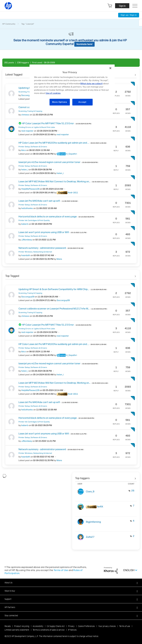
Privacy (71, 626)
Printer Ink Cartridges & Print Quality (34, 220)
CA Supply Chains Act (56, 626)
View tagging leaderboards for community (106, 477)
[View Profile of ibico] (24, 150)
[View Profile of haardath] (26, 255)
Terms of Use (61, 570)
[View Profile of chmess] (25, 115)
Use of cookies (53, 93)
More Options (60, 102)
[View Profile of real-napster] (27, 131)
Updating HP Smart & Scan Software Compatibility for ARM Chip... (63, 289)
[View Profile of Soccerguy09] (28, 95)
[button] (71, 583)
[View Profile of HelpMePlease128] (30, 189)
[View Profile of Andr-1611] (73, 193)
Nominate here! (84, 44)
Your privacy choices (107, 626)
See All (71, 275)
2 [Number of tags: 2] (134, 536)
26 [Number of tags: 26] (133, 491)
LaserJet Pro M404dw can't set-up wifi (48, 201)
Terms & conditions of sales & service (49, 630)
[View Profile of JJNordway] (27, 240)
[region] (72, 87)
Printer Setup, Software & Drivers (33, 147)
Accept (82, 102)
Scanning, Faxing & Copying (30, 111)
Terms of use (125, 626)
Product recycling (22, 626)
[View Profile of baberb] (25, 224)
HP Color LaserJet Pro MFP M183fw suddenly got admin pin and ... (63, 143)
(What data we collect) (91, 84)
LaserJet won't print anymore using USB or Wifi (53, 232)
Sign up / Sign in (129, 15)
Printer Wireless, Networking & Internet (35, 252)
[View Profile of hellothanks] (27, 208)
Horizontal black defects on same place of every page (57, 217)
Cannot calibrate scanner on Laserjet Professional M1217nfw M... (63, 309)
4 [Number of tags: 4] (134, 521)
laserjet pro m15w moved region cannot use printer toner (58, 162)
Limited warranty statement (17, 630)
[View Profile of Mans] (59, 259)
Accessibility (38, 626)
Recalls (8, 626)
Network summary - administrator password (51, 248)
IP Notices (72, 630)
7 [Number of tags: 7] (134, 506)
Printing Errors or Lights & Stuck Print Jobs (37, 127)
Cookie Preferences (86, 626)
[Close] (110, 68)
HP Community (9, 24)
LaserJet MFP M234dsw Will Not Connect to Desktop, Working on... (63, 181)
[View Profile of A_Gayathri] (72, 154)
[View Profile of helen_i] (25, 170)
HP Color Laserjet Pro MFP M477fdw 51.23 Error (57, 123)
